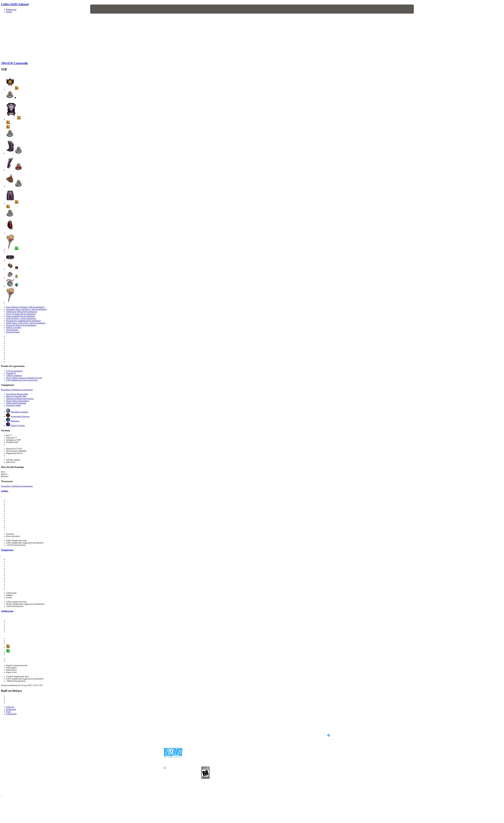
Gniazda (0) (11, 373)
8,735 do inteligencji (14, 371)
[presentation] (100, 9)
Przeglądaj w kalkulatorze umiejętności (17, 390)
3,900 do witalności (14, 376)
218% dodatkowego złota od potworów (22, 380)
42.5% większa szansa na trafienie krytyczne (24, 378)
